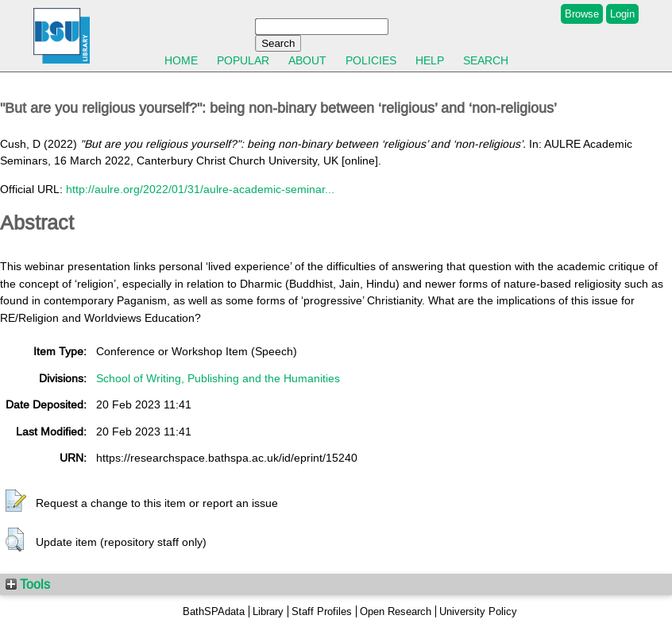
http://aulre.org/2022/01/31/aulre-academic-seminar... (200, 189)
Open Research (396, 611)
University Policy (478, 611)
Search (486, 60)
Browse (582, 14)
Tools (28, 584)
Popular (243, 60)
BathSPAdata (214, 611)
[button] (16, 501)
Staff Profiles (322, 611)
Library (268, 611)
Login (622, 14)
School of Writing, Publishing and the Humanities (218, 378)
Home (181, 60)
